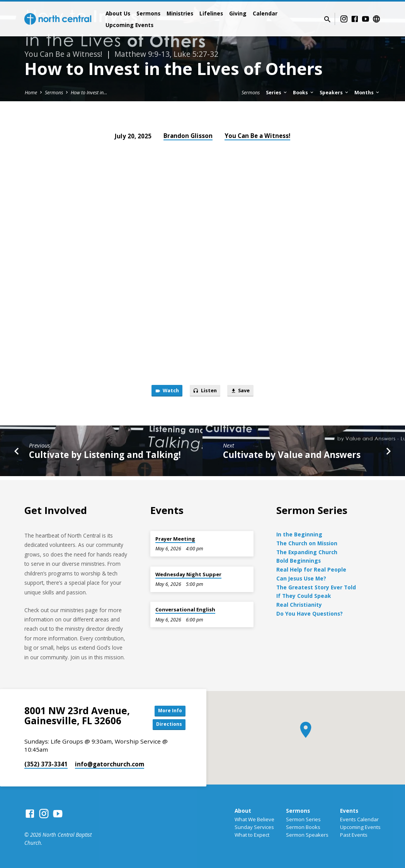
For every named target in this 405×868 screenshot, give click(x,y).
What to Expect (252, 835)
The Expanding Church (307, 550)
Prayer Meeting (175, 537)
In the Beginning (299, 532)
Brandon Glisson (188, 136)
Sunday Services (254, 827)
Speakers (334, 93)
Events (349, 811)
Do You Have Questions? (310, 612)
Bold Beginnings (299, 559)
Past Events (354, 835)
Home (31, 93)
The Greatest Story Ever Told (316, 585)
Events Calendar (359, 819)
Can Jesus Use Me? (301, 576)
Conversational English (185, 608)
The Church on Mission (307, 541)
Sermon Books (303, 827)
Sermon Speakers (307, 835)
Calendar (265, 13)
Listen (205, 392)
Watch (162, 392)
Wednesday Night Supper (188, 572)
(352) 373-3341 (46, 764)
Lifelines (211, 13)
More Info (166, 709)
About (243, 811)
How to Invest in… (89, 93)
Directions (166, 724)
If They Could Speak (304, 594)
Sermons (148, 13)
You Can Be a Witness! (257, 136)
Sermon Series (303, 819)
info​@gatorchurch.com (110, 764)
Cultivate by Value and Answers (292, 457)
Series (277, 93)
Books (304, 93)
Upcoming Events (129, 25)
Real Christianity (299, 603)
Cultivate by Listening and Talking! (105, 457)
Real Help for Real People (311, 568)
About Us (118, 13)
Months (367, 93)
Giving (238, 13)
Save (245, 392)
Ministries (180, 13)
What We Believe (254, 819)
